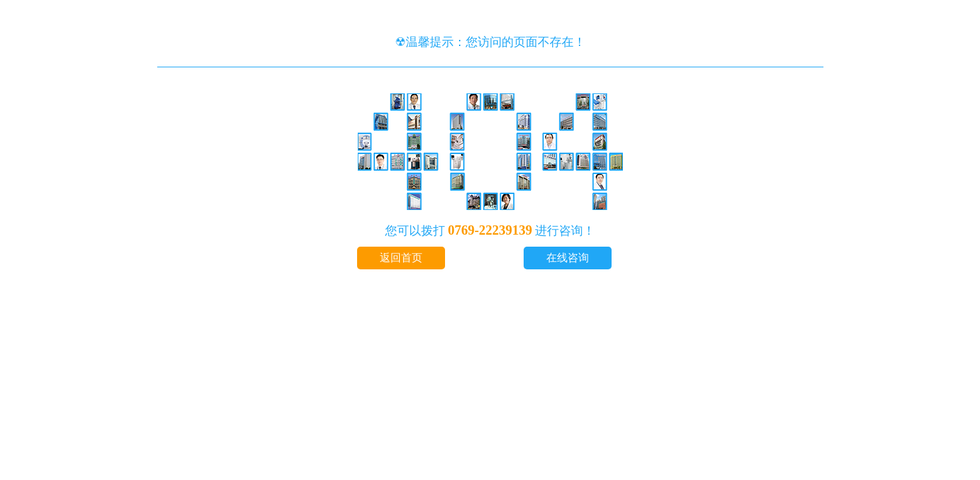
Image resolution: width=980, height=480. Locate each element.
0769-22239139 (490, 230)
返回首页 (401, 258)
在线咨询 (568, 258)
